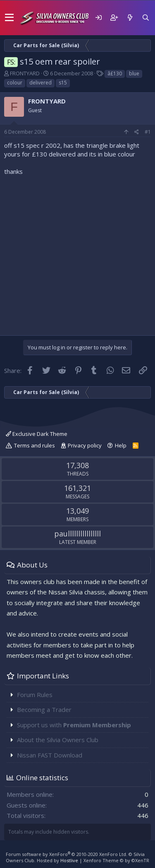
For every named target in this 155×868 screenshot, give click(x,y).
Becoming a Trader (44, 709)
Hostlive (69, 860)
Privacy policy (85, 445)
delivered (41, 83)
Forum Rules (35, 695)
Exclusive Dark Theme (37, 434)
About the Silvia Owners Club (58, 740)
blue (134, 73)
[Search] (145, 18)
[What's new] (130, 18)
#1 (148, 132)
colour (15, 83)
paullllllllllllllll (77, 534)
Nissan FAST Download (50, 755)
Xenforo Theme (116, 860)
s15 (63, 83)
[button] (9, 18)
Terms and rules (35, 445)
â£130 (115, 73)
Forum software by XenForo (67, 854)
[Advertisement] (77, 254)
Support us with (74, 725)
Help (121, 445)
